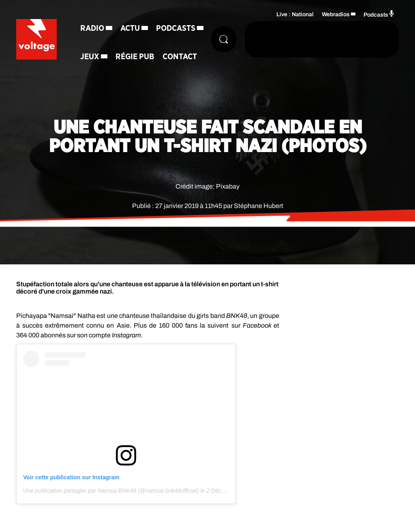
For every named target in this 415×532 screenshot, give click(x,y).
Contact (180, 57)
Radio (92, 28)
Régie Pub (135, 57)
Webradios (336, 14)
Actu (130, 28)
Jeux (90, 57)
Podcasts (176, 28)
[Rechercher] (224, 39)
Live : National (295, 14)
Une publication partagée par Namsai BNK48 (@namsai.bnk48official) (111, 491)
